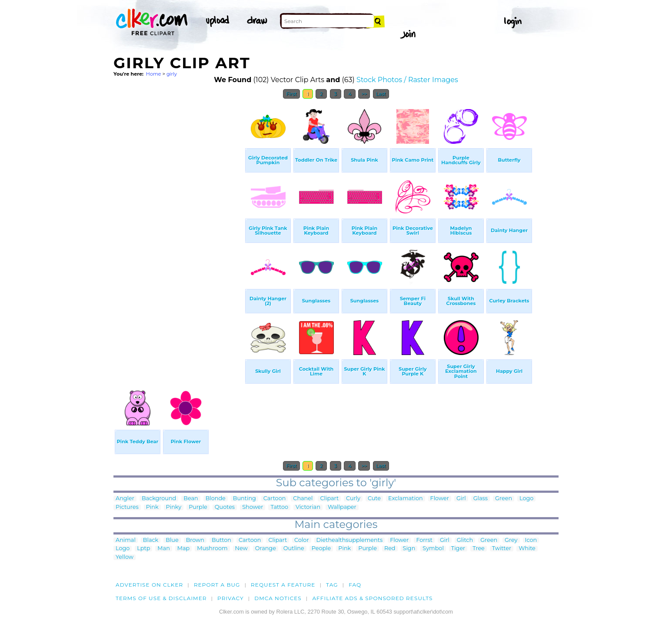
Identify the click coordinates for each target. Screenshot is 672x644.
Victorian (308, 507)
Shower (253, 507)
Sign (409, 549)
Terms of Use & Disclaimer (161, 598)
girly (172, 74)
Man (163, 549)
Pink (152, 507)
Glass (481, 499)
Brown (195, 540)
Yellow (125, 557)
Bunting (245, 499)
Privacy (231, 598)
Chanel (303, 499)
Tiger (458, 549)
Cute (374, 499)
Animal (126, 540)
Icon (531, 540)
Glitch (465, 540)
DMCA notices (278, 598)
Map (183, 549)
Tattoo (279, 507)
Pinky (174, 507)
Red (390, 549)
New (241, 549)
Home (154, 74)
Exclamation (406, 499)
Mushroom (212, 549)
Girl (461, 499)
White (527, 549)
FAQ (355, 585)
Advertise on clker (149, 585)
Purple (198, 507)
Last (381, 94)
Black (151, 540)
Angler (125, 499)
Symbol (433, 549)
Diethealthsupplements (350, 540)
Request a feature (283, 585)
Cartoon (275, 499)
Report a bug (217, 585)
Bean (191, 499)
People (321, 549)
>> (364, 94)
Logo (526, 499)
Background (159, 499)
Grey (511, 540)
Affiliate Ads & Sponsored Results (372, 598)
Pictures (127, 507)
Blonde (216, 499)
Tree (479, 549)
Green (504, 499)
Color (301, 540)
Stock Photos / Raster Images (407, 80)
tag (332, 585)
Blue (172, 540)
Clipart (329, 499)
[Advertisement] (179, 234)
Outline (294, 549)
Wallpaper (342, 507)
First (291, 94)
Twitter (502, 549)
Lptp (143, 549)
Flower (440, 499)
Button (221, 540)
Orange (266, 549)
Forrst (424, 540)
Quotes (225, 507)
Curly (353, 499)
